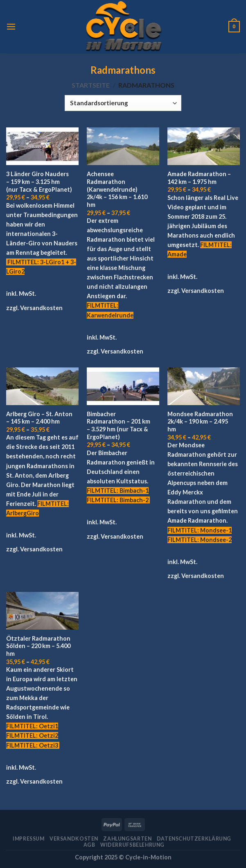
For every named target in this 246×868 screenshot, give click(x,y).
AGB (89, 845)
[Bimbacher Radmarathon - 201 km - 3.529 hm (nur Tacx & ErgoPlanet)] (123, 386)
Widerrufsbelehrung (132, 845)
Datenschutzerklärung (194, 839)
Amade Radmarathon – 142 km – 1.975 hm (199, 178)
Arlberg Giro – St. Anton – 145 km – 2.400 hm (39, 418)
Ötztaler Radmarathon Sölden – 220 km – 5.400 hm (38, 646)
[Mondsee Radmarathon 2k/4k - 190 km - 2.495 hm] (204, 386)
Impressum (29, 839)
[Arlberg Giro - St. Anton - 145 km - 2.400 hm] (42, 386)
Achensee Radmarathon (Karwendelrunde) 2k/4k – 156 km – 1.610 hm (117, 189)
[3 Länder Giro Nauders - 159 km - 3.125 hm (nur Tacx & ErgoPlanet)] (42, 146)
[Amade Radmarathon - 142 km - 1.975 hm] (204, 146)
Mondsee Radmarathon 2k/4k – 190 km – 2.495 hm (200, 422)
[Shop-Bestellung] (123, 103)
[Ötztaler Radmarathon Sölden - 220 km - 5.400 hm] (42, 611)
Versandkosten (41, 308)
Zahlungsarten (127, 839)
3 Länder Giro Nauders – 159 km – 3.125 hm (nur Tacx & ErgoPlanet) (39, 181)
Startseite (91, 85)
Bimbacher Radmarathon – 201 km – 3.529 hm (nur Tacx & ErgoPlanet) (118, 425)
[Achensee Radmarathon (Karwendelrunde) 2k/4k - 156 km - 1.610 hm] (123, 146)
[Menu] (11, 26)
